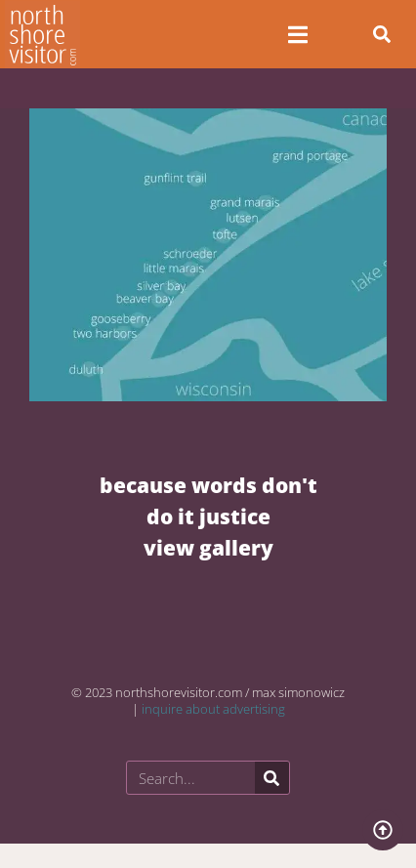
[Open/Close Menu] (297, 35)
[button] (382, 34)
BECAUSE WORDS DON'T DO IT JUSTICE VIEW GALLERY (208, 516)
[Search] (272, 778)
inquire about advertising (213, 709)
